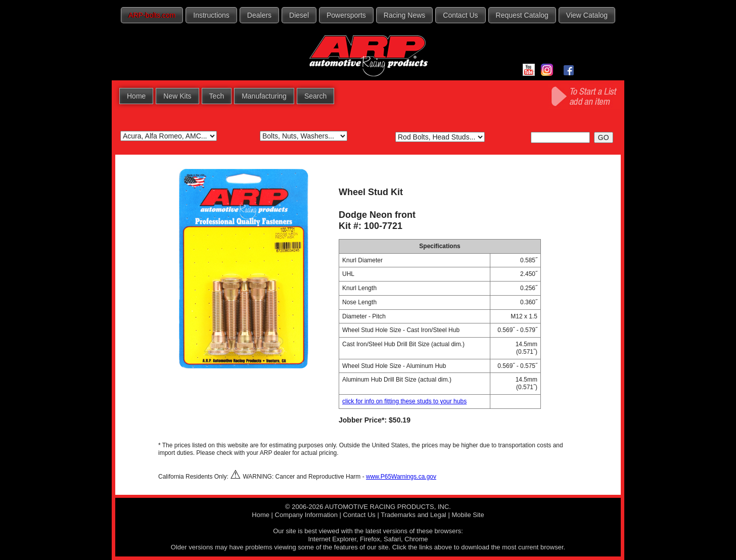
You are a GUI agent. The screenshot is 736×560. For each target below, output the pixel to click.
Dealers (259, 15)
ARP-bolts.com (152, 15)
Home (136, 96)
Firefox (370, 539)
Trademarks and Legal (413, 515)
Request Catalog (522, 15)
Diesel (299, 15)
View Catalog (587, 15)
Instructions (211, 15)
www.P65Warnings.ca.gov (401, 477)
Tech (217, 96)
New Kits (177, 96)
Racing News (404, 15)
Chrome (416, 539)
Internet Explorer (332, 539)
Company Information (306, 515)
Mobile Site (468, 515)
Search (315, 96)
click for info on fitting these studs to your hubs (404, 401)
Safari (392, 539)
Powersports (346, 15)
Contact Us (460, 15)
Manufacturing (264, 96)
